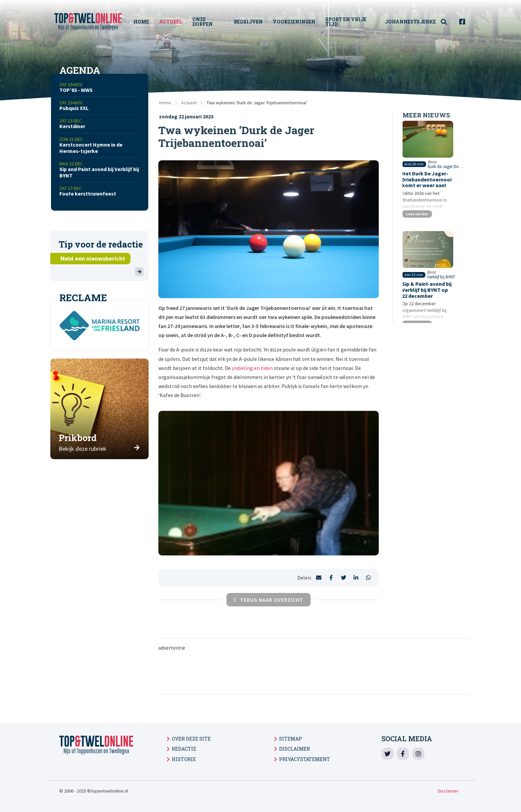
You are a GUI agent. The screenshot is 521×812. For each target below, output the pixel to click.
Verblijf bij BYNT (452, 298)
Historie (184, 759)
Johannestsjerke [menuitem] (410, 22)
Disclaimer (295, 749)
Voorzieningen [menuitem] (296, 22)
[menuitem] (448, 22)
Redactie (184, 749)
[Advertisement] (314, 672)
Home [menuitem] (145, 22)
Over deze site (191, 739)
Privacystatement (305, 759)
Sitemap (291, 739)
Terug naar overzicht (268, 600)
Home (165, 103)
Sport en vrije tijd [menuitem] (348, 22)
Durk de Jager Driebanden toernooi (447, 179)
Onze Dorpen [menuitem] (206, 22)
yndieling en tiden (252, 368)
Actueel (189, 103)
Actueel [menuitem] (174, 22)
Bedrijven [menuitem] (250, 22)
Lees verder (419, 226)
